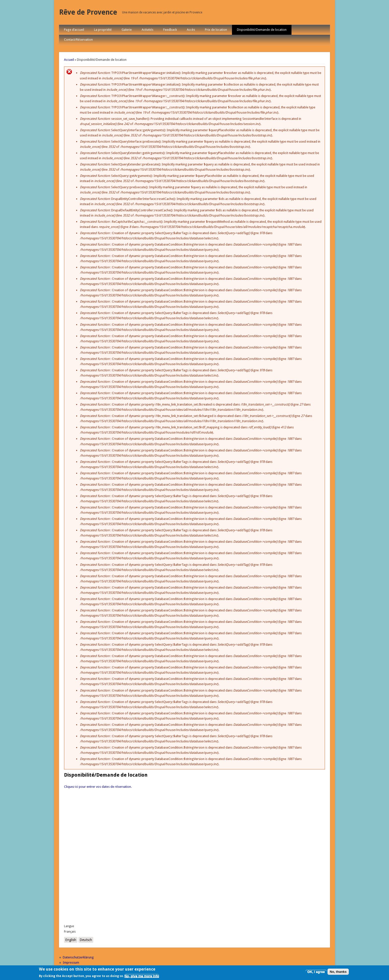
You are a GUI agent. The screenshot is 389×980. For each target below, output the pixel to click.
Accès (191, 30)
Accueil (69, 60)
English (71, 940)
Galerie (127, 30)
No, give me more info (142, 976)
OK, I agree (316, 972)
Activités (147, 30)
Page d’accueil (74, 30)
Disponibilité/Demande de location (262, 30)
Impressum (71, 963)
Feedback (170, 30)
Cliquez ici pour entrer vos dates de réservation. (98, 787)
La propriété (103, 30)
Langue (69, 926)
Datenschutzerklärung (78, 957)
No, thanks (338, 972)
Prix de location (216, 30)
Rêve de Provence (88, 12)
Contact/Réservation (78, 40)
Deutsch (86, 940)
